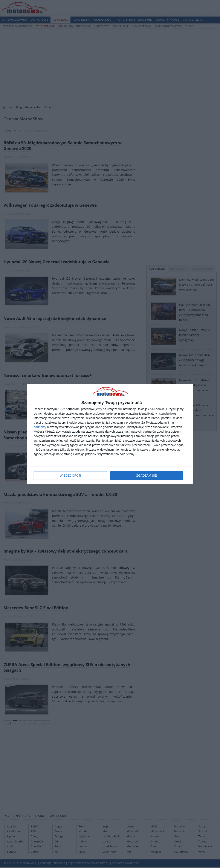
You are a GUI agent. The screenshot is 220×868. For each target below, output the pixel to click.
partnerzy (40, 427)
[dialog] (110, 434)
